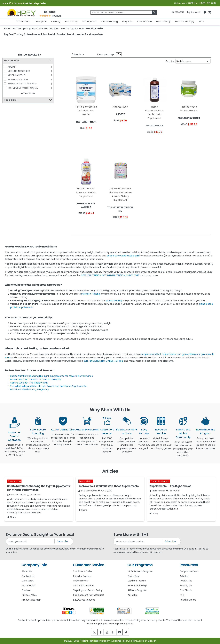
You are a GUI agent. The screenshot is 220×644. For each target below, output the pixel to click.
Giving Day (134, 576)
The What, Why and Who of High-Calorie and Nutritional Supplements (49, 386)
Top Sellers (12, 100)
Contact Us (178, 12)
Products (78, 54)
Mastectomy (163, 22)
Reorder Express (82, 576)
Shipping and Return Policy (88, 590)
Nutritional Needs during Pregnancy (30, 389)
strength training (91, 294)
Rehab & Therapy (185, 22)
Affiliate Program (137, 590)
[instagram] (106, 632)
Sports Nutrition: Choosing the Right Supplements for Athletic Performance (52, 376)
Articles (184, 576)
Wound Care (23, 22)
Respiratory (71, 22)
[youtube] (122, 632)
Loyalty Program (137, 581)
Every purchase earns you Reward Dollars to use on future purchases (206, 445)
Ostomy (56, 22)
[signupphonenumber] (138, 541)
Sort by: (170, 61)
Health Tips (186, 581)
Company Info (34, 565)
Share (11, 517)
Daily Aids (127, 22)
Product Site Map (31, 600)
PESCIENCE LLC (97, 361)
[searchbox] (123, 12)
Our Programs (140, 565)
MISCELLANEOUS (18, 75)
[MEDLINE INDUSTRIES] (7, 71)
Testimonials (29, 585)
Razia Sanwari (157, 491)
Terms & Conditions (84, 585)
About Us (27, 571)
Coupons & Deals (189, 571)
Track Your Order (83, 571)
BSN (86, 361)
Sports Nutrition (14, 481)
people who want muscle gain (123, 256)
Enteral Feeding (109, 22)
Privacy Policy (29, 595)
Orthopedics (89, 22)
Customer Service (89, 565)
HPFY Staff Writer (16, 495)
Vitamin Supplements (160, 481)
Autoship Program (87, 430)
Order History (81, 581)
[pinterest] (129, 632)
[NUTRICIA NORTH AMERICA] (7, 84)
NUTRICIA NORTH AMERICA (24, 84)
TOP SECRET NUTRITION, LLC (24, 88)
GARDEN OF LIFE (115, 361)
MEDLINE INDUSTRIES (20, 71)
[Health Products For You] (22, 12)
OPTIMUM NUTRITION (114, 275)
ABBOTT (14, 67)
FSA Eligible (186, 585)
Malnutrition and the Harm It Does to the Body (36, 379)
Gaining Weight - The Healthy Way (29, 383)
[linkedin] (114, 632)
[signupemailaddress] (30, 541)
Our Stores (28, 581)
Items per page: (106, 54)
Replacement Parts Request (89, 595)
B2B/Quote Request (84, 600)
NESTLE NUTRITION (19, 79)
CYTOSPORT (133, 275)
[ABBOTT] (7, 67)
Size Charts (186, 590)
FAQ (182, 595)
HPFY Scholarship (137, 585)
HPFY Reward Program (140, 571)
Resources (189, 565)
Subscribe (63, 541)
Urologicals (41, 22)
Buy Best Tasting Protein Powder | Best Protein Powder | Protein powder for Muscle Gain (53, 34)
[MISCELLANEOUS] (7, 75)
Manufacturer (13, 61)
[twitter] (91, 632)
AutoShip (133, 595)
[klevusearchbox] (154, 12)
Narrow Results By (30, 55)
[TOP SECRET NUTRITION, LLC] (7, 88)
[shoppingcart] (209, 12)
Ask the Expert (188, 600)
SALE (201, 22)
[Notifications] (205, 12)
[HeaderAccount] (194, 12)
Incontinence (144, 22)
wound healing (114, 301)
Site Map (27, 590)
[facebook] (98, 632)
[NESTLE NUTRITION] (7, 79)
